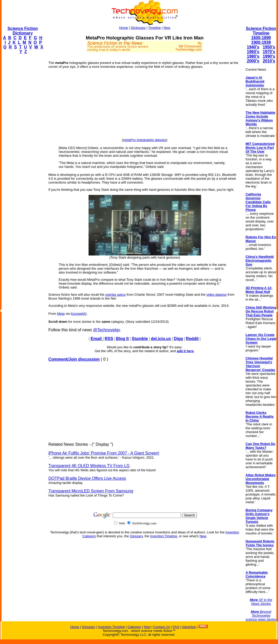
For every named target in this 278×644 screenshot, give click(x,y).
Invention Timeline (164, 536)
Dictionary (138, 28)
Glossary (136, 536)
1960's (253, 52)
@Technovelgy (106, 330)
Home (124, 28)
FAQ (176, 627)
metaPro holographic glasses (145, 140)
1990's (269, 56)
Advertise (189, 627)
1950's (269, 47)
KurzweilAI (79, 314)
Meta (61, 314)
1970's (269, 52)
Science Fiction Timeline (261, 31)
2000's (253, 61)
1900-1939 (261, 42)
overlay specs (115, 295)
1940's (253, 47)
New (167, 28)
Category (134, 627)
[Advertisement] (22, 136)
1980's (253, 56)
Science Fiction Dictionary (23, 31)
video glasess (217, 295)
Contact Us (161, 627)
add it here (185, 351)
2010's (269, 61)
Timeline (155, 28)
